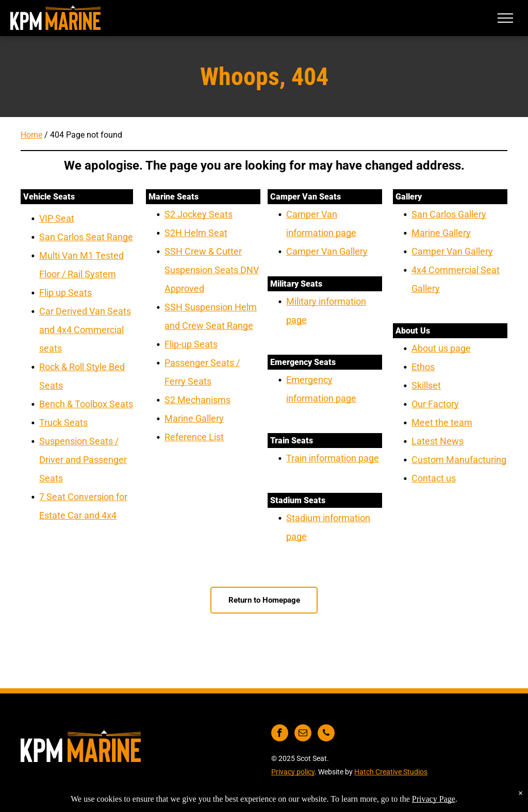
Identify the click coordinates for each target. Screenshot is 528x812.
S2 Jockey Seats (199, 214)
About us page (441, 348)
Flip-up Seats (191, 344)
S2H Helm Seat (196, 233)
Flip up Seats (65, 293)
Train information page (333, 458)
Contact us (434, 478)
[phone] (326, 734)
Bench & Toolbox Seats (86, 404)
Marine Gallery (194, 418)
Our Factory (435, 404)
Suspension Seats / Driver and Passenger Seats (83, 460)
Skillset (426, 385)
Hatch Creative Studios (391, 772)
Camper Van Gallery (327, 251)
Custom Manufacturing (459, 460)
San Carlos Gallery (449, 214)
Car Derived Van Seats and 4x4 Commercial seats (85, 330)
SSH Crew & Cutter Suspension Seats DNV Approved (212, 270)
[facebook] (280, 734)
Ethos (423, 367)
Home (31, 135)
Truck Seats (63, 422)
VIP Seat (57, 218)
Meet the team (442, 422)
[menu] (505, 18)
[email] (303, 734)
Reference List (194, 437)
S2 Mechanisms (197, 400)
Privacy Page (434, 799)
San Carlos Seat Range (86, 237)
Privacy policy (293, 772)
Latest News (438, 441)
